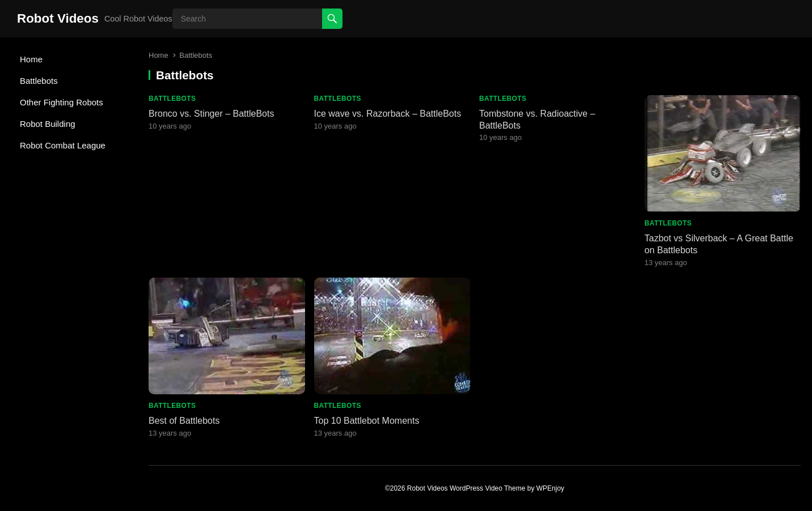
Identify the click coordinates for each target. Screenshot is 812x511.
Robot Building (48, 124)
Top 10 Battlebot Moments (367, 421)
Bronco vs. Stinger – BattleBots (211, 114)
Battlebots (39, 81)
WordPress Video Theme (487, 488)
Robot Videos (58, 18)
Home (31, 59)
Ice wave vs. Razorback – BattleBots (388, 114)
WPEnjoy (550, 488)
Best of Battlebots (184, 421)
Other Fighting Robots (62, 102)
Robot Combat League (63, 145)
